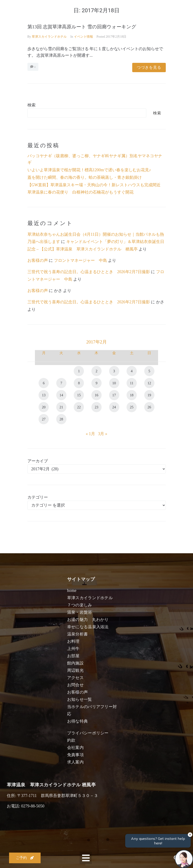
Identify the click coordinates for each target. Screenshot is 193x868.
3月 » (103, 434)
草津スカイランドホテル (49, 37)
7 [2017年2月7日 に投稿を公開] (61, 383)
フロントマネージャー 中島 (81, 260)
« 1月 (90, 434)
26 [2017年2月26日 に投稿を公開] (149, 407)
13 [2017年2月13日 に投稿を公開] (44, 395)
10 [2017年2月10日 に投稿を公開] (114, 383)
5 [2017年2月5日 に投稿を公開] (149, 371)
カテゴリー (38, 497)
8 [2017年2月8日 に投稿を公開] (79, 383)
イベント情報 (83, 37)
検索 (32, 105)
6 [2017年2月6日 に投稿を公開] (44, 383)
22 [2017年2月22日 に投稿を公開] (79, 407)
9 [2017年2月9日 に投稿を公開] (96, 383)
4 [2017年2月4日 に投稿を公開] (132, 371)
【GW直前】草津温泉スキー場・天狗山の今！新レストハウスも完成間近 (94, 185)
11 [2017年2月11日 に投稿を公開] (132, 383)
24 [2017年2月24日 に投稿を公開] (114, 407)
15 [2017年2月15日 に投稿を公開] (79, 395)
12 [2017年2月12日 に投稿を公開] (149, 383)
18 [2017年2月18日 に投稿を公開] (132, 395)
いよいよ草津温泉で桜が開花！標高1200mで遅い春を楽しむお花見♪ (89, 170)
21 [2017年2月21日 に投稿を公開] (61, 407)
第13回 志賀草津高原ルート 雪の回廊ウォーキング (82, 27)
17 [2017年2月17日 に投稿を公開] (114, 395)
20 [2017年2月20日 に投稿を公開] (44, 407)
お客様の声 (38, 260)
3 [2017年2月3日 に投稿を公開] (114, 371)
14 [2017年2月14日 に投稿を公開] (61, 395)
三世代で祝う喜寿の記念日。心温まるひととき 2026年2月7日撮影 (89, 272)
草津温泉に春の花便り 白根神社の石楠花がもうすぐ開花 (81, 192)
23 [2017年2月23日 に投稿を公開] (96, 407)
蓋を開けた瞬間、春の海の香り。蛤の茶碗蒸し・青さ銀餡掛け (85, 177)
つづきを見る (149, 67)
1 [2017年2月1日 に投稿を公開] (79, 371)
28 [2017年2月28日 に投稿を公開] (61, 419)
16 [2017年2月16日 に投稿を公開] (96, 395)
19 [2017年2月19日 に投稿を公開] (149, 395)
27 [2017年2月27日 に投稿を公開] (44, 419)
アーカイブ (38, 461)
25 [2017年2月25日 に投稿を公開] (132, 407)
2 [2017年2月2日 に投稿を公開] (96, 371)
